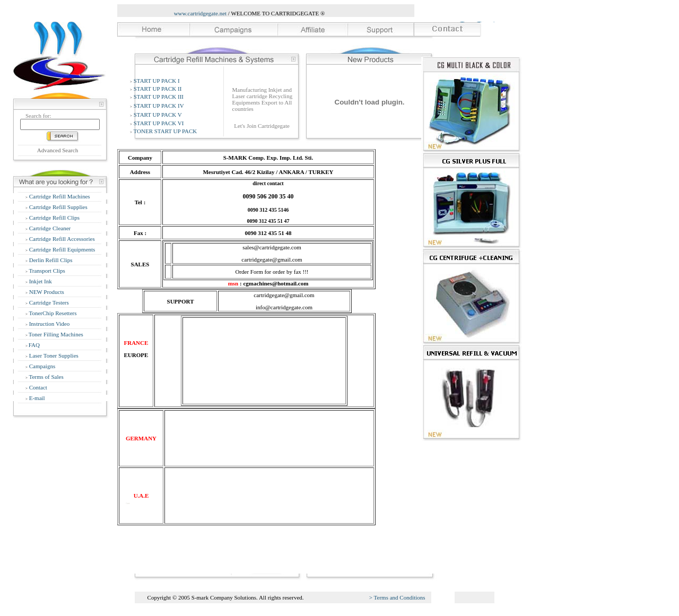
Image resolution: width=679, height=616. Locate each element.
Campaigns (41, 366)
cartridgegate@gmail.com (272, 259)
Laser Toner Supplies (53, 355)
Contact (37, 387)
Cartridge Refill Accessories (61, 239)
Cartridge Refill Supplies (58, 207)
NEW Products (46, 292)
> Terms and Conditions (397, 597)
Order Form (249, 272)
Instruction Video (49, 324)
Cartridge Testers (48, 302)
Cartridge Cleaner (49, 228)
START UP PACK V (158, 115)
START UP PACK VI (159, 123)
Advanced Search (58, 150)
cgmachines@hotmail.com (276, 283)
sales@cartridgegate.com (272, 247)
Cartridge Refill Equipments (61, 249)
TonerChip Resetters (52, 313)
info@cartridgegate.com (284, 307)
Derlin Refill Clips (50, 260)
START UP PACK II (158, 89)
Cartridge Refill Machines (59, 196)
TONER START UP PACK (166, 131)
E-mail (36, 398)
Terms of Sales (46, 377)
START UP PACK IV (159, 106)
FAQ (34, 345)
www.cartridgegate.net (200, 13)
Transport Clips (46, 271)
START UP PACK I (157, 81)
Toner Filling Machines (56, 334)
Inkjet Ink (40, 281)
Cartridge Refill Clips (54, 218)
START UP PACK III (159, 97)
